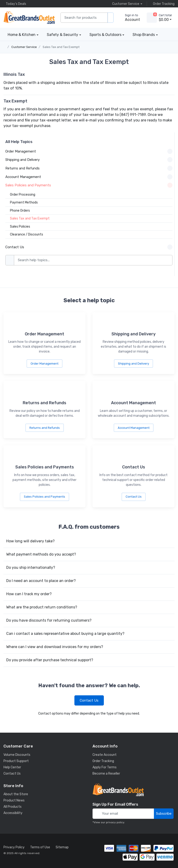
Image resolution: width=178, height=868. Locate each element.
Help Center (12, 767)
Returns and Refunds (45, 428)
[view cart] (152, 18)
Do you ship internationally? (31, 568)
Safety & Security (62, 35)
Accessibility (13, 813)
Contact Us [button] (89, 247)
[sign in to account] (129, 18)
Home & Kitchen (22, 35)
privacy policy (115, 822)
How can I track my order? (29, 594)
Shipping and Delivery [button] (89, 160)
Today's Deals (15, 4)
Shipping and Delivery (133, 364)
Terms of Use (40, 847)
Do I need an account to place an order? (41, 581)
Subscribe (164, 814)
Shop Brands (144, 35)
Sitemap (62, 847)
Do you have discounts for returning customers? (49, 620)
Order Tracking (163, 4)
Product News (14, 800)
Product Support (16, 761)
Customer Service (24, 47)
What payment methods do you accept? (41, 554)
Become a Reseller (106, 774)
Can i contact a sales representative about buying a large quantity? (65, 634)
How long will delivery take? (30, 541)
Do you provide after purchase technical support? (50, 660)
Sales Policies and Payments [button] (89, 185)
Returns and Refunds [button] (89, 168)
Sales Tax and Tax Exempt (61, 47)
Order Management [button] (89, 151)
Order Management (44, 364)
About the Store (16, 794)
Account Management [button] (89, 177)
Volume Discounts (17, 755)
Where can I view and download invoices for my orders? (55, 647)
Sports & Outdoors (105, 35)
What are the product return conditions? (42, 607)
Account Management (134, 428)
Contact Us (134, 497)
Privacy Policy (14, 847)
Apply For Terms (105, 767)
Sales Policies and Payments (44, 497)
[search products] (111, 18)
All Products (13, 807)
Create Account (105, 755)
